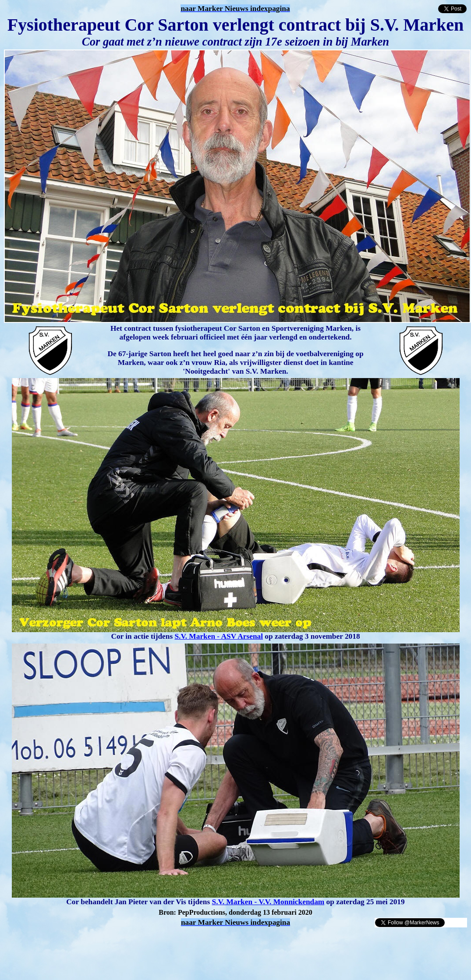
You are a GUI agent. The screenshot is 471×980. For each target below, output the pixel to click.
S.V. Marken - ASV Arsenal (219, 636)
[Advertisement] (106, 941)
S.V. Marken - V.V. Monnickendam (268, 902)
